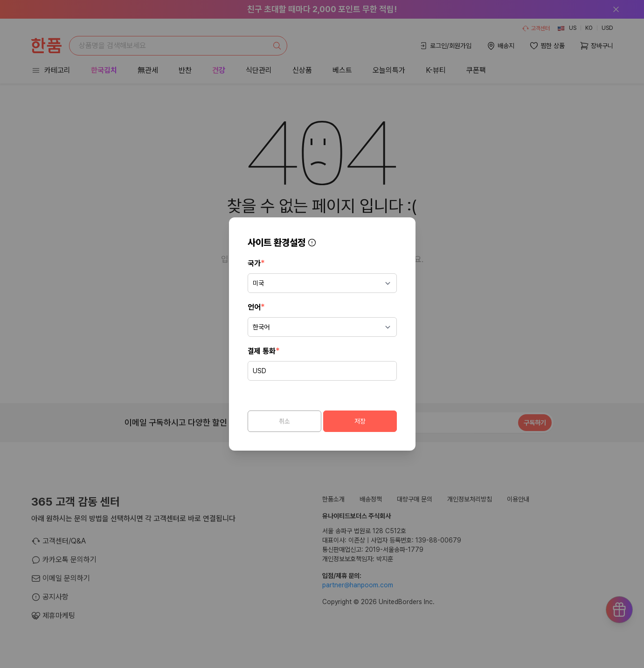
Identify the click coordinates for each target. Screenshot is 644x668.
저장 (360, 421)
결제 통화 (264, 351)
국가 (256, 263)
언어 (256, 307)
